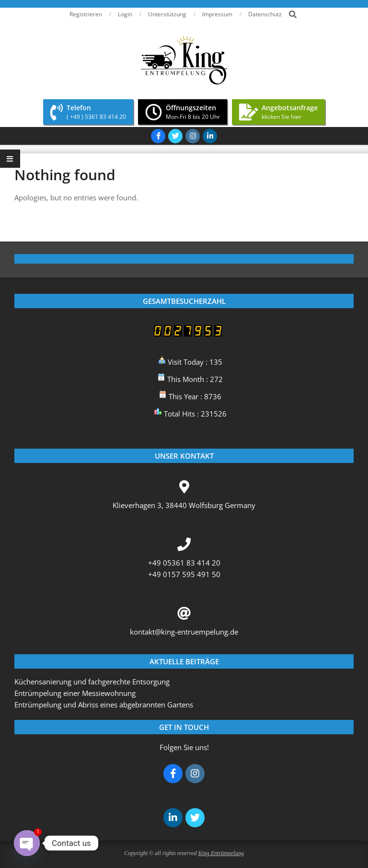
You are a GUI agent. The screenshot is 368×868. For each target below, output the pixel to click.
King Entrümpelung (221, 853)
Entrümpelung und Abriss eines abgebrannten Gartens (104, 705)
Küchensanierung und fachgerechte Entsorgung (92, 682)
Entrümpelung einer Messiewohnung (75, 693)
